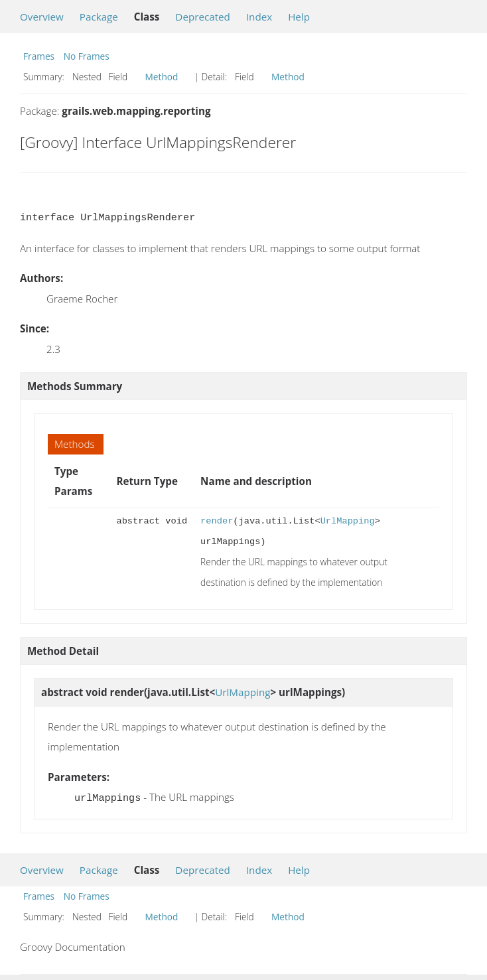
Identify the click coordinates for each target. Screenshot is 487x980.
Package (99, 17)
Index (259, 17)
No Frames (87, 56)
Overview (42, 17)
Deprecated (203, 17)
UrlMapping (348, 521)
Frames (39, 56)
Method (162, 77)
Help (299, 17)
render (217, 521)
